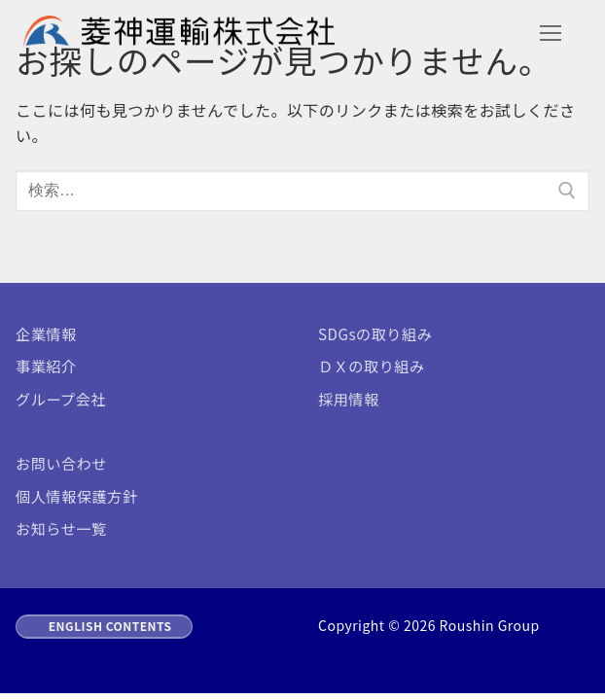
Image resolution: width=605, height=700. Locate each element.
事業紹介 (46, 366)
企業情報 (46, 333)
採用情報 (349, 399)
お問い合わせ (61, 463)
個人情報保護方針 (76, 496)
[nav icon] (551, 33)
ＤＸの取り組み (372, 366)
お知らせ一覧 (61, 528)
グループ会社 (61, 399)
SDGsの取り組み (375, 333)
